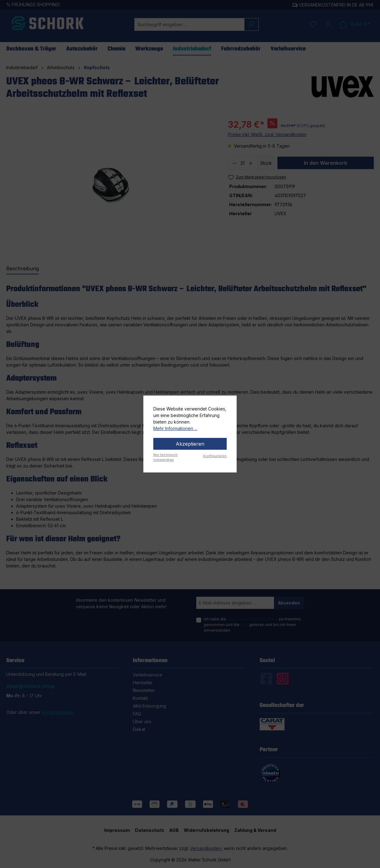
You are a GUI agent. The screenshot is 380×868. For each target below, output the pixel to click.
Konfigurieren (215, 456)
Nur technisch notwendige (165, 457)
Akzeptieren (190, 444)
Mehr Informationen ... (175, 428)
